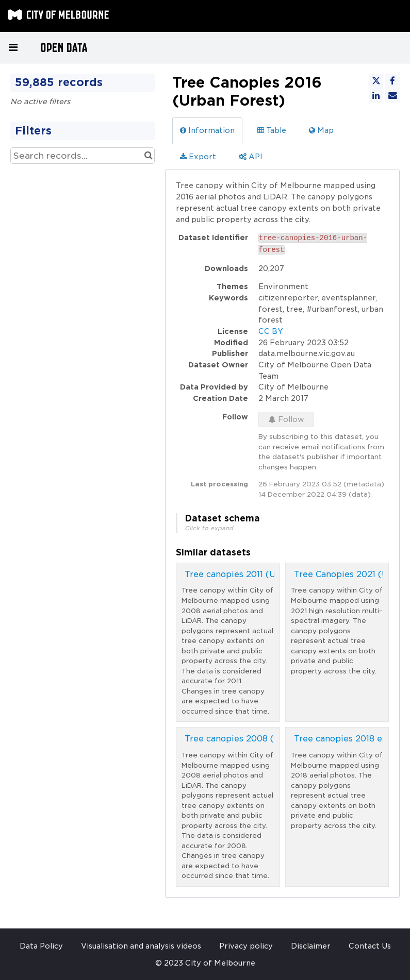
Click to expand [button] (209, 528)
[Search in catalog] (148, 156)
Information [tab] (207, 130)
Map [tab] (321, 130)
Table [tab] (272, 130)
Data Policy (41, 946)
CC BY (271, 331)
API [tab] (251, 157)
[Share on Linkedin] (376, 95)
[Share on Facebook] (392, 81)
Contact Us (370, 946)
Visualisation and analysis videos (141, 946)
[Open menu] (13, 47)
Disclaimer (311, 946)
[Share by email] (392, 95)
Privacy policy (246, 946)
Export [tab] (198, 157)
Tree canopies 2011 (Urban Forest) (257, 574)
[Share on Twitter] (376, 81)
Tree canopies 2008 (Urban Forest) (259, 739)
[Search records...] (83, 156)
